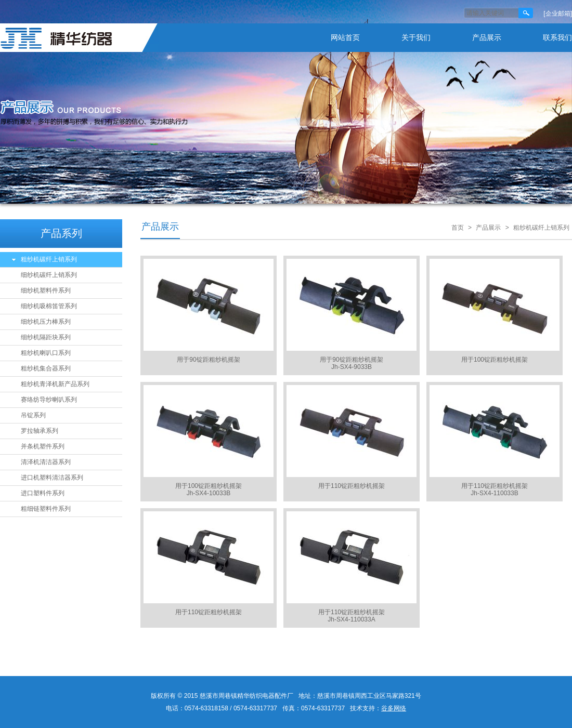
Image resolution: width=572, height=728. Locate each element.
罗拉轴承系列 (40, 431)
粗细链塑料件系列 (46, 509)
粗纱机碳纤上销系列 (49, 259)
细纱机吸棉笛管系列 (49, 306)
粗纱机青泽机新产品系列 (55, 384)
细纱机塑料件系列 (46, 290)
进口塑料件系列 (43, 493)
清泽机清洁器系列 (46, 462)
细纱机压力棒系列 (46, 322)
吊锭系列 (33, 415)
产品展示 (487, 37)
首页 (458, 228)
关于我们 (416, 37)
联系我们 (557, 37)
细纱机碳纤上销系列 (49, 275)
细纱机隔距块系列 (46, 337)
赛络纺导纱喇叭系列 (49, 400)
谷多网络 (394, 708)
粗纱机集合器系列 (46, 368)
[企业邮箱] (558, 14)
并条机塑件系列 (43, 446)
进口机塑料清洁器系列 (52, 478)
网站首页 (345, 37)
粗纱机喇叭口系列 (46, 353)
